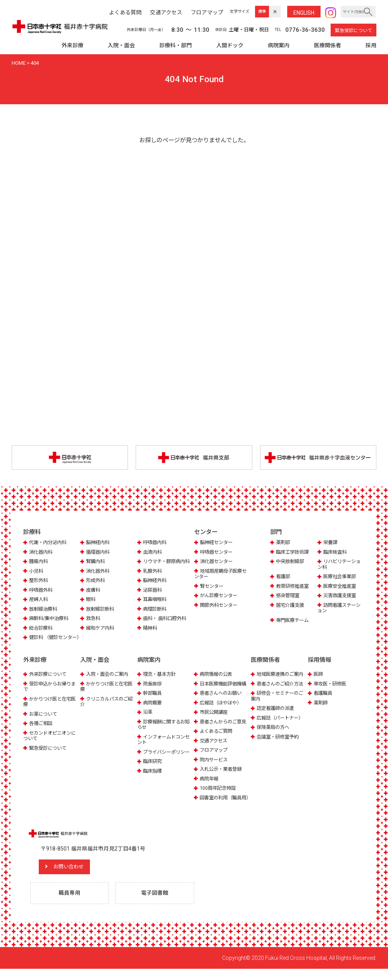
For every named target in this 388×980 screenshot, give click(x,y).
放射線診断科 (101, 609)
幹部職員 (153, 699)
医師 (319, 680)
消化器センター (218, 562)
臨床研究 (153, 767)
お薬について (44, 719)
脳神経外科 (156, 581)
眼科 (91, 600)
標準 (262, 11)
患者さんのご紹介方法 (282, 689)
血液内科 (153, 552)
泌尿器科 (153, 590)
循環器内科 (99, 552)
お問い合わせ (72, 878)
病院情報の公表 (217, 680)
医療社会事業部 (341, 577)
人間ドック (230, 45)
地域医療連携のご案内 (282, 680)
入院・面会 (121, 45)
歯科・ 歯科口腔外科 (166, 619)
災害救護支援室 (341, 596)
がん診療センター (220, 596)
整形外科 (39, 581)
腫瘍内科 (39, 562)
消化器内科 (42, 552)
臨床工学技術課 (294, 552)
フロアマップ (215, 756)
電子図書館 (155, 904)
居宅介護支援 (291, 605)
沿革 (148, 718)
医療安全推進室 (341, 586)
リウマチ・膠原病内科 (168, 562)
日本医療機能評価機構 (225, 689)
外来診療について (49, 680)
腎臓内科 (96, 562)
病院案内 (279, 45)
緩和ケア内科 (101, 628)
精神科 (151, 628)
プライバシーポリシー (168, 757)
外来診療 (72, 45)
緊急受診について (354, 31)
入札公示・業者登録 (222, 774)
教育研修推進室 (294, 586)
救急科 (94, 619)
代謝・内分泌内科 (49, 543)
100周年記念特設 (219, 793)
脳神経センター (218, 543)
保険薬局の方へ (274, 733)
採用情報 (319, 666)
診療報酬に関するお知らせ (165, 730)
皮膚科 (94, 590)
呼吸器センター (218, 552)
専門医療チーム (294, 620)
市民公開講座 (215, 718)
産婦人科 (39, 600)
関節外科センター (220, 605)
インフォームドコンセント (165, 745)
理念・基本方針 (161, 680)
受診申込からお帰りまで (51, 692)
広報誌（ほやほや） (222, 708)
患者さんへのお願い (222, 699)
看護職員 (324, 699)
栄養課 (331, 543)
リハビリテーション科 (341, 564)
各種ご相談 (42, 729)
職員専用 (70, 904)
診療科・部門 (176, 45)
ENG (304, 13)
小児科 (37, 571)
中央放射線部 (291, 562)
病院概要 (153, 708)
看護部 (284, 577)
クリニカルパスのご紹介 (108, 707)
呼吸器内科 (156, 543)
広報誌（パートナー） (282, 723)
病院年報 (210, 784)
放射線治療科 (44, 609)
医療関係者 (328, 45)
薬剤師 (321, 708)
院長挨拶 (153, 689)
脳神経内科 (99, 543)
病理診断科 (156, 609)
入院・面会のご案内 (109, 680)
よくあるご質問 (217, 737)
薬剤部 (284, 543)
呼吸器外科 (42, 590)
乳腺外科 (153, 571)
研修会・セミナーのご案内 (279, 702)
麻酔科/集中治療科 (50, 619)
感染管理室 (289, 596)
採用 (371, 45)
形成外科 (96, 581)
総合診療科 (42, 628)
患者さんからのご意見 (225, 727)
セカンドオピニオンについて (51, 741)
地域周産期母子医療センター (222, 574)
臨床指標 (153, 776)
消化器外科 (99, 571)
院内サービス (215, 765)
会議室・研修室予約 (279, 742)
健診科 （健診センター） (49, 640)
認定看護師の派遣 (277, 714)
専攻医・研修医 (331, 689)
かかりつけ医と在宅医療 (51, 707)
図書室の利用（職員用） (219, 806)
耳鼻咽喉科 (156, 600)
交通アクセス (215, 746)
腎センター (213, 586)
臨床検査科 (336, 552)
